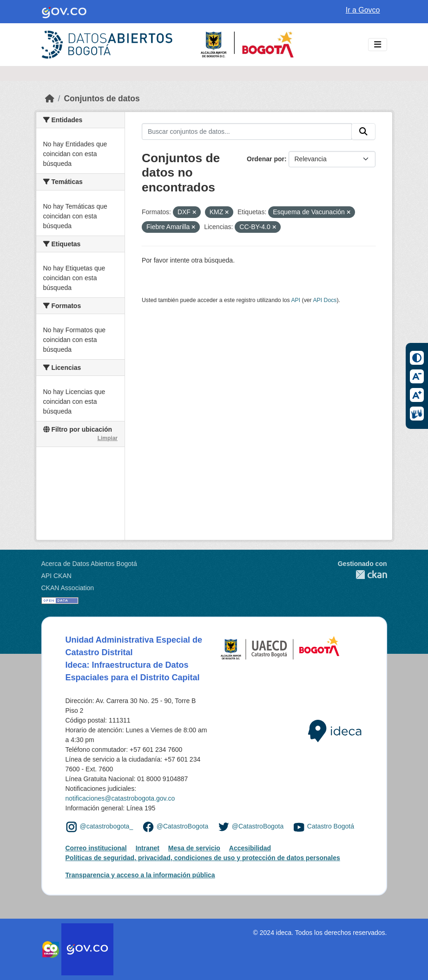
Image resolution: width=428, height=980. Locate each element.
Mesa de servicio (194, 848)
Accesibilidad (250, 848)
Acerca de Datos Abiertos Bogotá (89, 564)
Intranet (148, 848)
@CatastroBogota (183, 827)
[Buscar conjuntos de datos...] (247, 132)
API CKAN (56, 576)
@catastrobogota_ (107, 827)
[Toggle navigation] (378, 45)
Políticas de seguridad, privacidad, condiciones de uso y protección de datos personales (203, 858)
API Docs (325, 300)
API (296, 300)
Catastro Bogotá (331, 827)
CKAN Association (68, 588)
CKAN (362, 575)
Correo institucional (96, 848)
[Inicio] (50, 99)
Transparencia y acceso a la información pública (140, 875)
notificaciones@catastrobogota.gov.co (120, 798)
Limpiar (108, 438)
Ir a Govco (363, 10)
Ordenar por (266, 159)
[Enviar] (363, 132)
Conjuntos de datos (102, 99)
